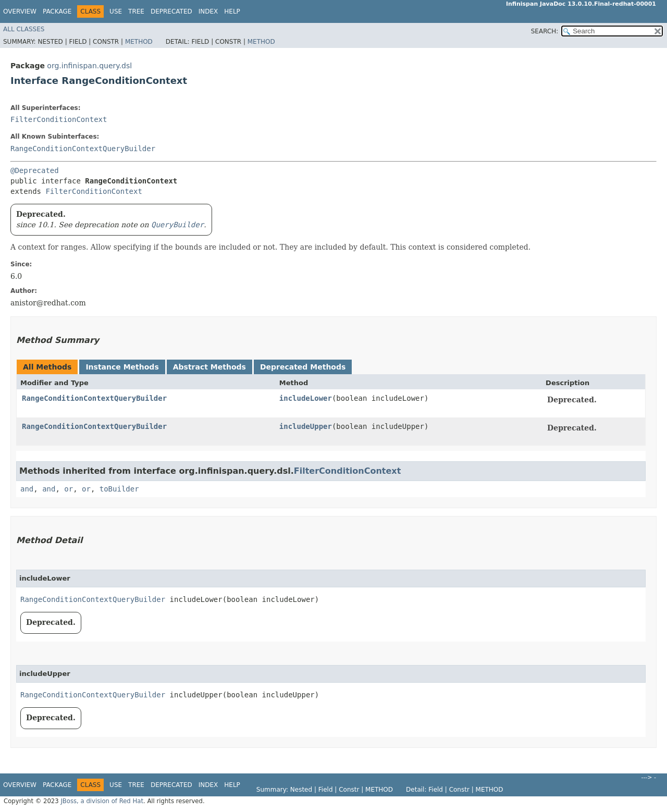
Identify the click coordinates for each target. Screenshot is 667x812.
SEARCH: (545, 31)
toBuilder (119, 489)
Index (208, 11)
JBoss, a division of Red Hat (102, 801)
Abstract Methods (209, 367)
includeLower (306, 398)
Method (139, 42)
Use (116, 11)
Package (57, 11)
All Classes (24, 29)
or (69, 489)
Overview (20, 11)
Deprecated (171, 11)
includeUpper (306, 426)
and (27, 489)
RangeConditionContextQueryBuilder (83, 149)
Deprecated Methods (303, 367)
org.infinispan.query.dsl (89, 66)
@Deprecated (35, 170)
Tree (136, 11)
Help (232, 11)
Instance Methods (122, 367)
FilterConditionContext (59, 119)
